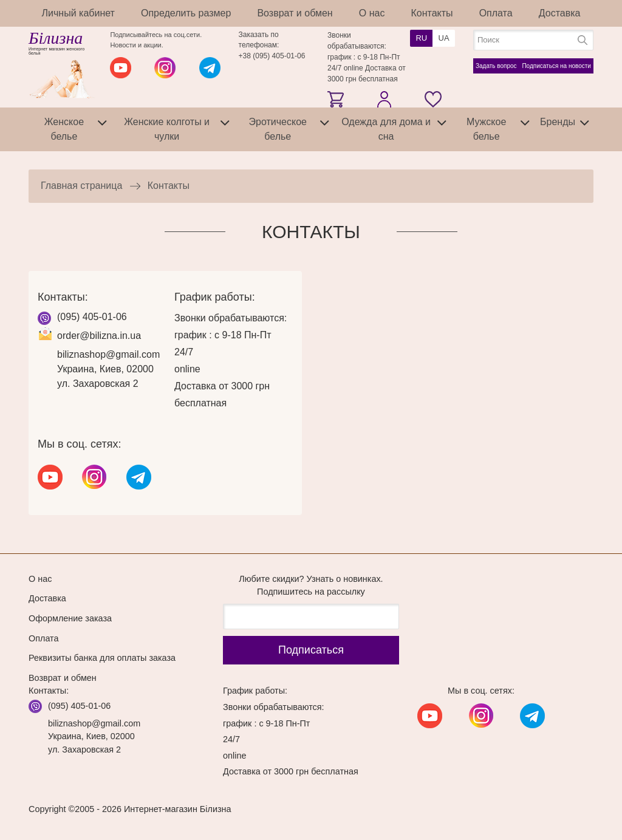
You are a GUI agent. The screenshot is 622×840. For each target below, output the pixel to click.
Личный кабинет (78, 13)
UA (444, 38)
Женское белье (64, 129)
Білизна (56, 38)
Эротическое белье (278, 129)
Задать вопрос (496, 66)
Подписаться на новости (556, 66)
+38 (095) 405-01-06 (272, 56)
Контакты (432, 13)
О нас (372, 13)
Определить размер (186, 13)
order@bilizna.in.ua (99, 336)
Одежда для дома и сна (386, 129)
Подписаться (311, 650)
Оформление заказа (70, 618)
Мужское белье (486, 129)
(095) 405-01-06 (92, 317)
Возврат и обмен (295, 13)
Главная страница (81, 186)
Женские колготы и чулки (167, 129)
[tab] (103, 129)
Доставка (560, 13)
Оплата (496, 13)
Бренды (558, 122)
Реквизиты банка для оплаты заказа (102, 658)
